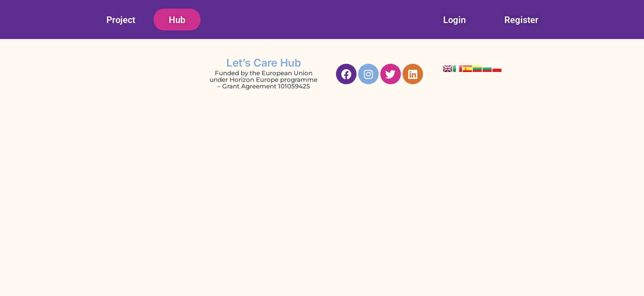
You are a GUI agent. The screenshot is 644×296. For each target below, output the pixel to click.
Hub (177, 20)
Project (121, 20)
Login (454, 20)
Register (521, 20)
